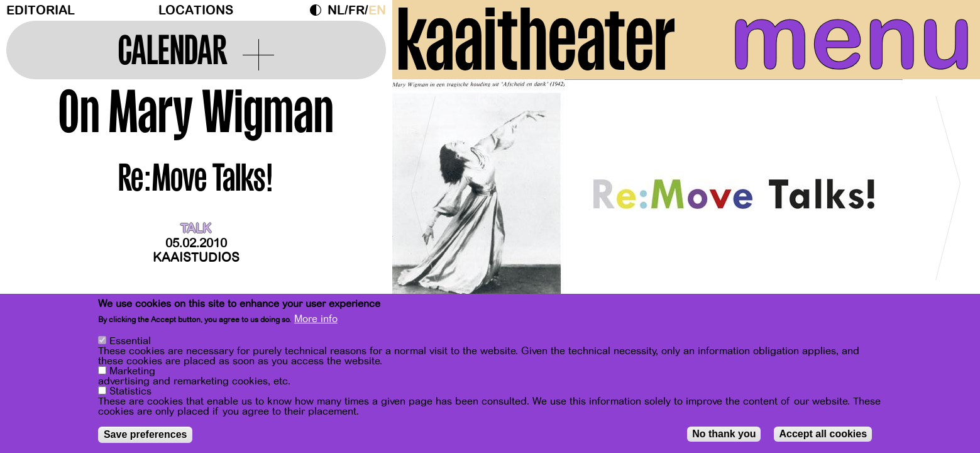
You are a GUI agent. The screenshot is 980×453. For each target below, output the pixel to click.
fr (356, 10)
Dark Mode (319, 10)
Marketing (132, 371)
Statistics (130, 391)
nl (336, 10)
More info (316, 319)
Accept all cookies (823, 434)
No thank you (724, 434)
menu (852, 38)
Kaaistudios (196, 258)
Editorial (41, 10)
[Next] (949, 188)
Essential (130, 341)
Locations (196, 10)
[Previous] (424, 188)
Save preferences (146, 434)
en (377, 10)
